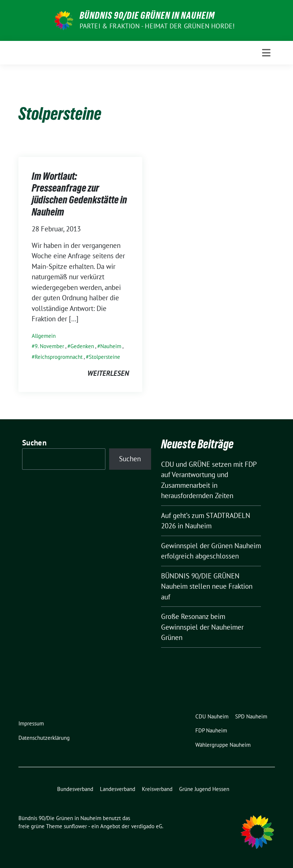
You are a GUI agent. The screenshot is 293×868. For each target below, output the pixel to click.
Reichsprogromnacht (59, 357)
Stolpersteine (104, 357)
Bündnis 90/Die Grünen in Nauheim (147, 15)
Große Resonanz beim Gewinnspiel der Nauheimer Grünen (202, 627)
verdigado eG (147, 826)
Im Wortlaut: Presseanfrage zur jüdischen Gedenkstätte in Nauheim (79, 194)
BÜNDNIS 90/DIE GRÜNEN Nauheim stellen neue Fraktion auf (207, 586)
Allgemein (44, 336)
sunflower (75, 826)
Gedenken (82, 346)
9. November (49, 346)
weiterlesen (108, 373)
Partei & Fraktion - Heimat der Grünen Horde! (157, 26)
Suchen (34, 443)
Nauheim (111, 346)
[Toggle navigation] (266, 53)
